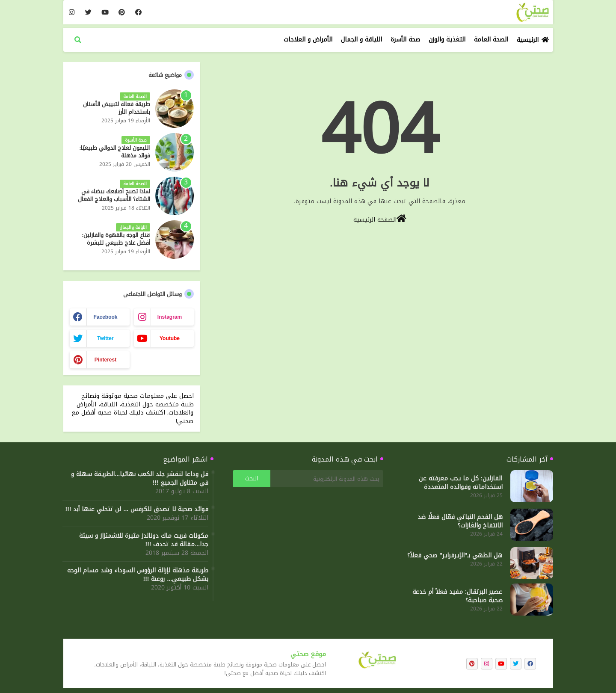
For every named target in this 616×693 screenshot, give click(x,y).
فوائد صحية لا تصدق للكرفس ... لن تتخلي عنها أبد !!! (137, 509)
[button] (78, 40)
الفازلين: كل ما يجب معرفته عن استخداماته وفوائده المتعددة (461, 483)
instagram (170, 317)
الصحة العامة (491, 40)
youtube (170, 338)
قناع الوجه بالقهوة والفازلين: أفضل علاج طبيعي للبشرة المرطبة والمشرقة (116, 243)
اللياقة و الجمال (361, 40)
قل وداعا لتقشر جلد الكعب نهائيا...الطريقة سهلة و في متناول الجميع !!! (140, 479)
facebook (105, 317)
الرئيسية (528, 40)
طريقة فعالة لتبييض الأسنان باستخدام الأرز (117, 108)
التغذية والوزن (447, 40)
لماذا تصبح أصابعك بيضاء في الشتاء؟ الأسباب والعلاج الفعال (114, 195)
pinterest (105, 360)
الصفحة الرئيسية (380, 219)
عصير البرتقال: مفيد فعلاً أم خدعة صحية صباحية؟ (458, 596)
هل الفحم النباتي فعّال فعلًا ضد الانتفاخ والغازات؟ (460, 521)
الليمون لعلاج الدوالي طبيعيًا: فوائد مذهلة (114, 152)
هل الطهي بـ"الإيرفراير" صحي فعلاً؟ (455, 556)
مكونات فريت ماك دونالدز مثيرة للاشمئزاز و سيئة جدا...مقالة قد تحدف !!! (144, 540)
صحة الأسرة (405, 40)
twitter (105, 338)
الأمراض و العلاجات (308, 40)
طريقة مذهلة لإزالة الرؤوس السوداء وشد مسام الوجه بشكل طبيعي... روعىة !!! (138, 575)
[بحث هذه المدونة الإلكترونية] (327, 479)
